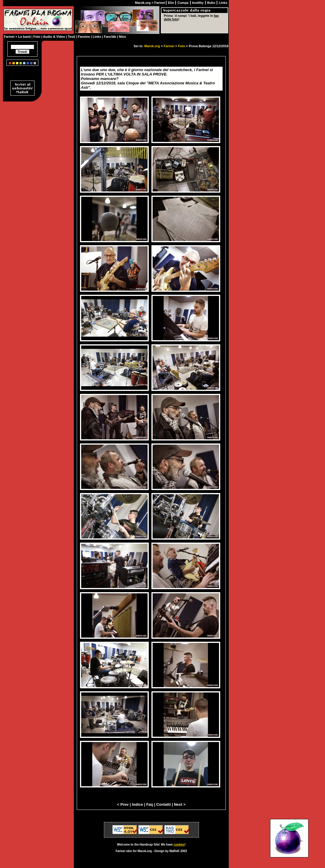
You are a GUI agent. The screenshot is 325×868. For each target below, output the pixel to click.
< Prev (123, 804)
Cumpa (183, 3)
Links (223, 3)
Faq (150, 804)
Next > (180, 804)
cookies (179, 845)
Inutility (198, 3)
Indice (138, 804)
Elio (171, 3)
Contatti (163, 804)
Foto (182, 46)
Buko (212, 3)
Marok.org (152, 46)
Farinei (169, 46)
